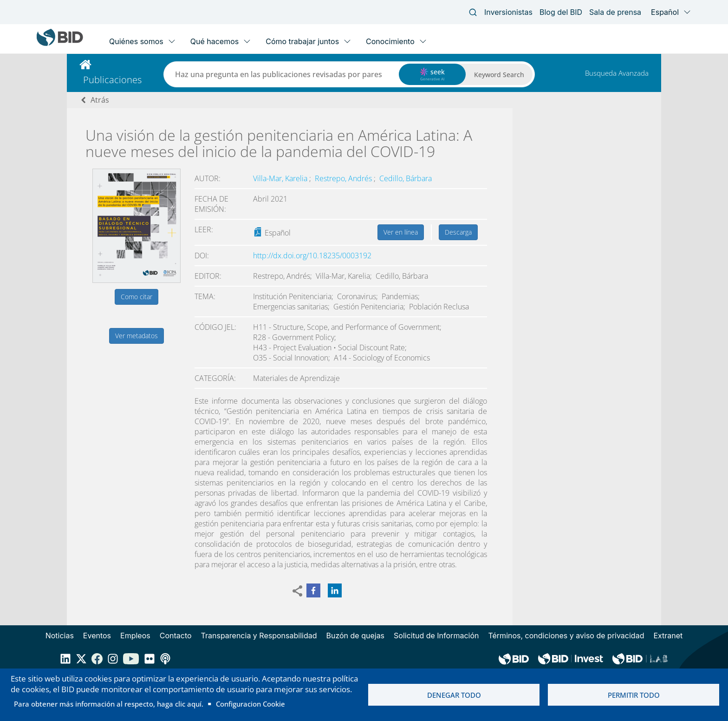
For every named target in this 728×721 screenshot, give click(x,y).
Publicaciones (112, 80)
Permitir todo (634, 695)
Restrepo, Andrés (344, 178)
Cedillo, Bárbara (406, 178)
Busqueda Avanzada (617, 73)
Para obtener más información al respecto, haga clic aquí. (109, 704)
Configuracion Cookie (250, 704)
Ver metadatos (136, 336)
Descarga (458, 232)
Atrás (100, 100)
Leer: (204, 229)
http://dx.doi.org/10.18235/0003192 (312, 256)
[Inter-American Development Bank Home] (60, 44)
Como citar (136, 297)
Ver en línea (401, 232)
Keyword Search (499, 75)
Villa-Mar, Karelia (281, 178)
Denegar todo (454, 695)
